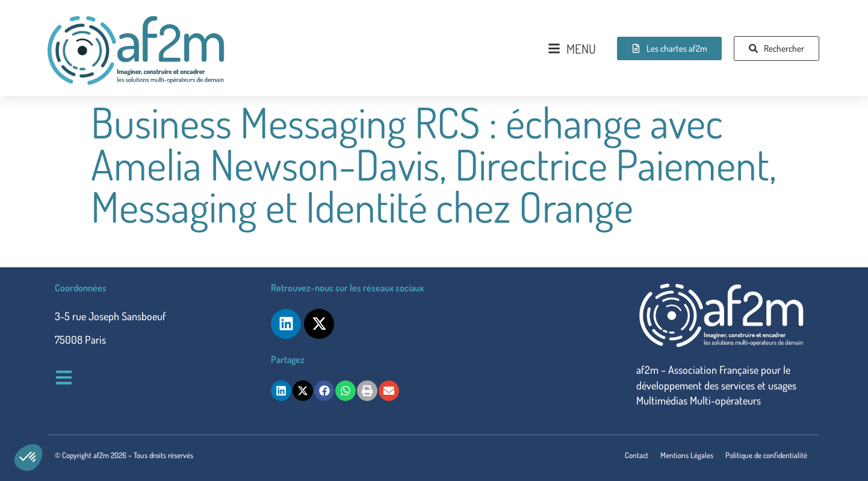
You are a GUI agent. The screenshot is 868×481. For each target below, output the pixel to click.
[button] (28, 458)
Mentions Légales (687, 455)
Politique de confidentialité (766, 455)
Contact (637, 455)
